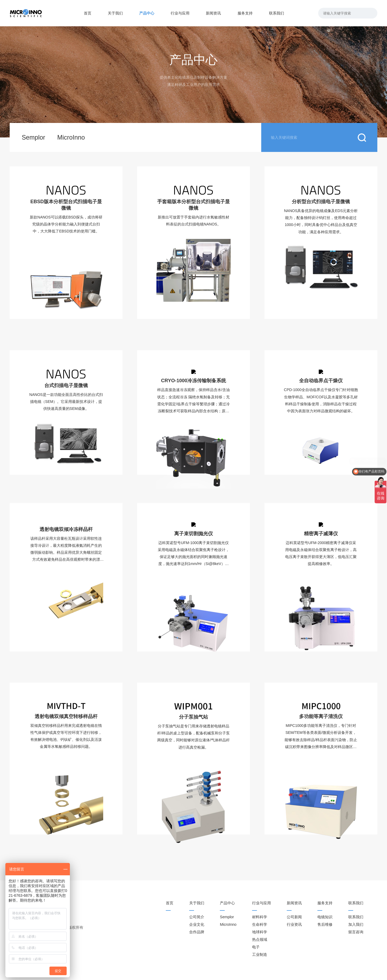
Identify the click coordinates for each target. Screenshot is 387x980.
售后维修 (325, 924)
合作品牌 (197, 932)
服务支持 (245, 13)
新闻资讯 (213, 13)
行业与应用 (180, 13)
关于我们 (115, 13)
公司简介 (197, 917)
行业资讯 (294, 924)
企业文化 (197, 924)
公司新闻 (294, 917)
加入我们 (356, 924)
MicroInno (71, 137)
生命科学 (260, 924)
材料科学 (260, 917)
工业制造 (260, 955)
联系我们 (277, 13)
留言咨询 (356, 932)
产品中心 (147, 13)
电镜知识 (325, 917)
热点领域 (260, 939)
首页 (88, 13)
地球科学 (260, 932)
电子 (256, 947)
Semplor (33, 137)
